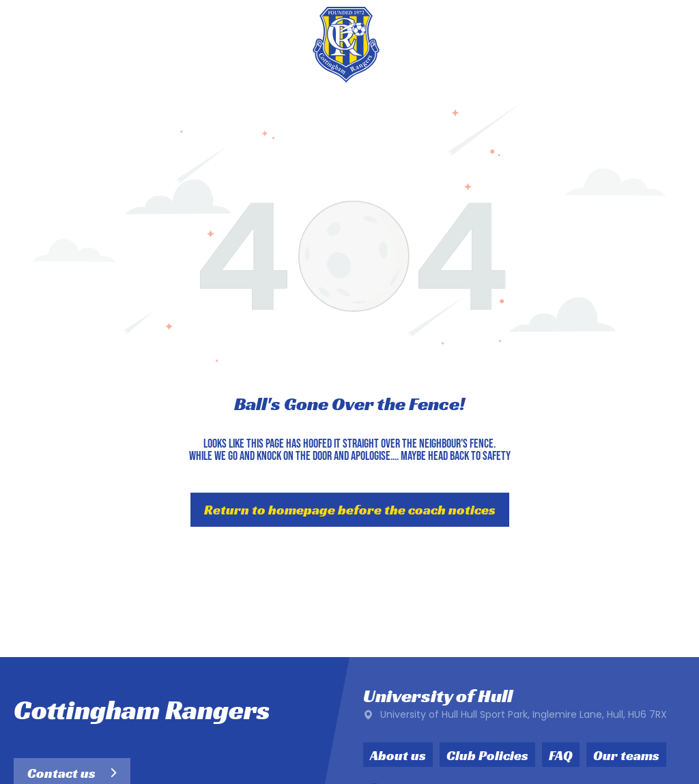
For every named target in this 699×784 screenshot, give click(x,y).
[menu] (669, 44)
